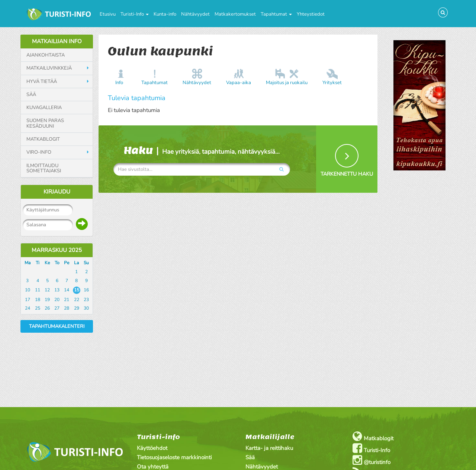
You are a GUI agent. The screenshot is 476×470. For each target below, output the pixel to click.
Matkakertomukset (235, 14)
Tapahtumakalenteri (57, 326)
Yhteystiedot (311, 14)
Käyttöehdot (152, 448)
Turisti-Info (135, 14)
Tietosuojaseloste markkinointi (174, 457)
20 (57, 300)
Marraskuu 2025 (57, 250)
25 (38, 308)
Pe (67, 263)
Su (86, 263)
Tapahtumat (276, 14)
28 (67, 308)
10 (28, 290)
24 (28, 308)
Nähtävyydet (195, 14)
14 (67, 290)
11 (38, 290)
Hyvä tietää (42, 81)
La (76, 263)
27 (57, 308)
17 (28, 300)
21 (67, 300)
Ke (47, 263)
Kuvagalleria (44, 108)
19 (47, 300)
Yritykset (332, 83)
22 (77, 300)
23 (86, 300)
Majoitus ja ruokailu (287, 83)
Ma (28, 263)
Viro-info (39, 152)
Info (119, 83)
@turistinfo (372, 460)
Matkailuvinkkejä (49, 68)
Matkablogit (43, 139)
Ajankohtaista (46, 55)
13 (57, 290)
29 (77, 308)
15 (77, 290)
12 (47, 290)
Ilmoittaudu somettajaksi (44, 168)
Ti (38, 263)
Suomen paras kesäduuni (45, 123)
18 (38, 300)
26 (47, 308)
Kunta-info (165, 14)
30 (86, 308)
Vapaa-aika (239, 83)
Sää (31, 95)
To (57, 263)
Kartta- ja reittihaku (269, 448)
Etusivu (108, 14)
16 (86, 290)
